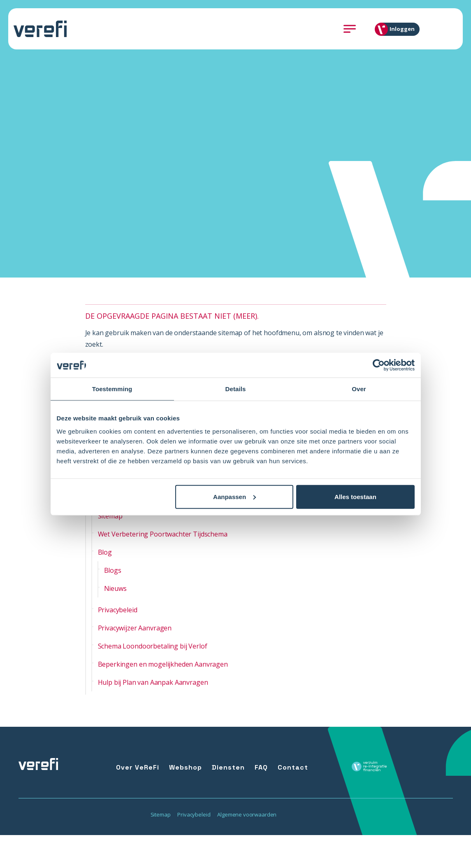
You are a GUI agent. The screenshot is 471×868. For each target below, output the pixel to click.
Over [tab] (359, 389)
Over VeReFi (138, 767)
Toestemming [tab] (112, 389)
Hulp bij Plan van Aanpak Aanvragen (153, 682)
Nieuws (115, 588)
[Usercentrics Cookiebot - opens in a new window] (379, 365)
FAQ (261, 767)
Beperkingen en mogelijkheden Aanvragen (163, 664)
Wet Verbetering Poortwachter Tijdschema (163, 534)
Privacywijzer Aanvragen (135, 628)
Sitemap (110, 516)
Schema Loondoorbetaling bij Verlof (153, 646)
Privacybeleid (118, 610)
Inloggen (398, 29)
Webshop (186, 767)
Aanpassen (234, 496)
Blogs (113, 570)
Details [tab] (236, 389)
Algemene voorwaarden (247, 814)
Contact (293, 767)
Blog (105, 552)
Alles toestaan (355, 496)
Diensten (228, 767)
